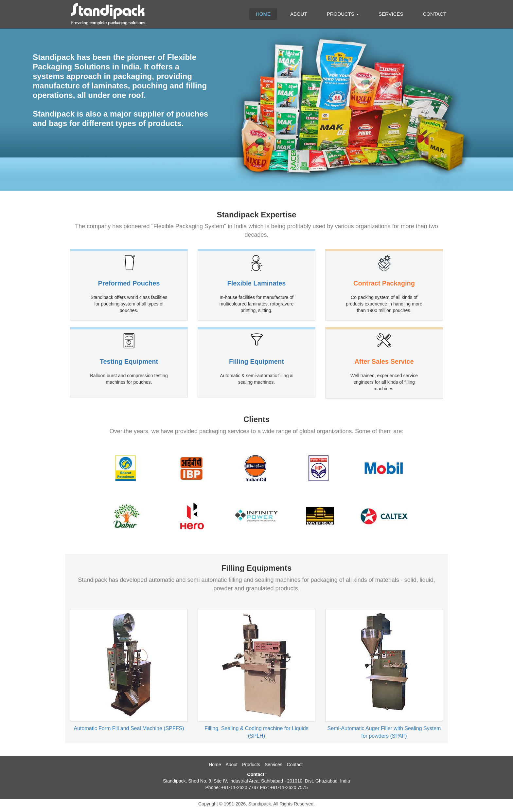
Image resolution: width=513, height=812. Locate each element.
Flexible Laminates (257, 283)
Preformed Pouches (129, 283)
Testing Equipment (129, 361)
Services (391, 14)
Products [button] (343, 14)
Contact (435, 14)
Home (263, 14)
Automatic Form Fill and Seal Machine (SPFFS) (129, 728)
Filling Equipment (256, 361)
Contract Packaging (384, 283)
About (299, 14)
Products (251, 765)
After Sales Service (384, 361)
